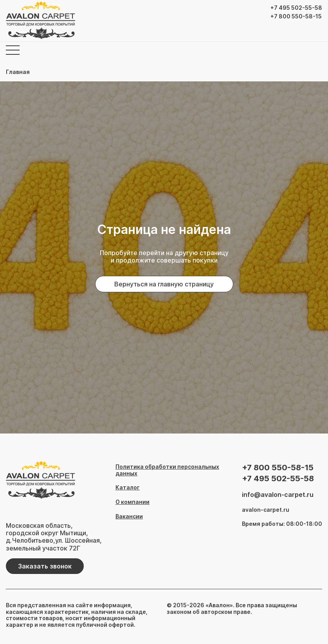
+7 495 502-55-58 (296, 8)
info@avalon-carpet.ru (278, 495)
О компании (132, 502)
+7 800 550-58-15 (296, 16)
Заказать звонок (45, 566)
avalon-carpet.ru (266, 510)
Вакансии (129, 516)
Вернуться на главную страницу (164, 284)
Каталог (128, 487)
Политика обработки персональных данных (167, 470)
